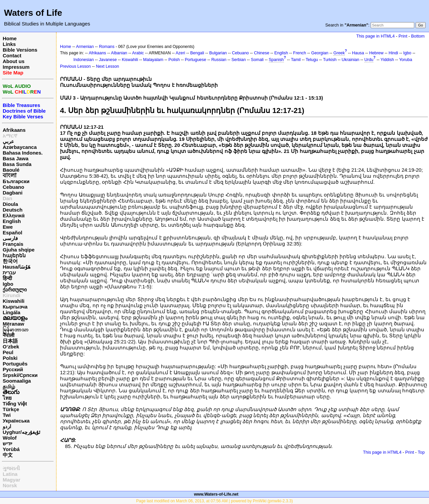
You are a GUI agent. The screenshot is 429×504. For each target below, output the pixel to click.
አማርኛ (10, 136)
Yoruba (406, 60)
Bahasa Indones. (23, 153)
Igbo (8, 284)
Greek (339, 53)
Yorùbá (11, 449)
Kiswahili (14, 301)
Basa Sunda (17, 164)
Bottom (418, 36)
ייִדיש (7, 443)
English (12, 221)
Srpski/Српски (20, 375)
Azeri (180, 53)
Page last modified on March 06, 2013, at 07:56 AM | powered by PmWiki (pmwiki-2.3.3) (214, 501)
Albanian (119, 53)
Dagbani (13, 193)
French (300, 53)
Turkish (330, 60)
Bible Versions (20, 50)
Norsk (10, 485)
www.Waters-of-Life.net (216, 494)
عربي (8, 141)
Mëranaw (13, 324)
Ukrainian (350, 60)
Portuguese (196, 60)
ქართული (15, 290)
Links (9, 44)
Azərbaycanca (20, 147)
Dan (7, 198)
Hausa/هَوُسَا (17, 267)
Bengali (197, 53)
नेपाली (9, 335)
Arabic (138, 53)
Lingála (12, 312)
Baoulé (11, 170)
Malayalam (153, 60)
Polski (10, 358)
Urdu (369, 60)
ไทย (7, 398)
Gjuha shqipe (19, 250)
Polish (174, 60)
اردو (7, 426)
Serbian (239, 60)
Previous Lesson (75, 66)
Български (16, 181)
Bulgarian (218, 53)
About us (14, 61)
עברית (9, 272)
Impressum (16, 67)
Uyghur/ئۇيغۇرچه (21, 432)
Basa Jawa (16, 158)
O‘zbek (11, 347)
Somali (257, 60)
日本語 (10, 341)
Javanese (108, 60)
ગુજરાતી (11, 468)
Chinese (262, 53)
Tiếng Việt (15, 404)
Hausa (358, 53)
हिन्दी (7, 278)
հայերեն (14, 255)
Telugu (312, 60)
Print (403, 36)
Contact (12, 55)
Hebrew (376, 53)
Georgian (320, 53)
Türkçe (11, 409)
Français (13, 244)
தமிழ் (9, 386)
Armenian (85, 47)
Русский (13, 369)
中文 (8, 455)
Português (15, 364)
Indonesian (84, 60)
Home (10, 38)
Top (421, 452)
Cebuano (13, 187)
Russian (219, 60)
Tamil (296, 60)
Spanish (276, 60)
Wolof (10, 438)
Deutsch (13, 210)
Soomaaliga (17, 381)
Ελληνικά (14, 215)
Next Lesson (107, 66)
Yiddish (387, 60)
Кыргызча (15, 307)
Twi (7, 415)
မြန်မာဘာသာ (16, 329)
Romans (107, 47)
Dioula (10, 204)
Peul (8, 352)
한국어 (10, 261)
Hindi (393, 53)
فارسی (10, 238)
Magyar (12, 480)
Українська (16, 421)
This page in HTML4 (376, 36)
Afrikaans (14, 130)
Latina (10, 474)
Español (12, 233)
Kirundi (12, 295)
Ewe (8, 227)
